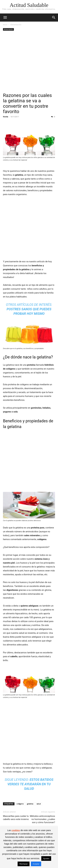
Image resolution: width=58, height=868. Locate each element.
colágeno (20, 804)
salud (39, 804)
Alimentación (16, 25)
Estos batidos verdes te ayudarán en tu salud (30, 784)
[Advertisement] (29, 62)
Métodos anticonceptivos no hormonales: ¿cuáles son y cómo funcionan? (42, 819)
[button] (5, 18)
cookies (16, 830)
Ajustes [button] (46, 859)
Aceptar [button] (36, 864)
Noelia (6, 117)
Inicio (5, 25)
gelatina (30, 804)
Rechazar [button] (24, 864)
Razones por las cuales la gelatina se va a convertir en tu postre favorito (27, 103)
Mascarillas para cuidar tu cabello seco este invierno (16, 818)
